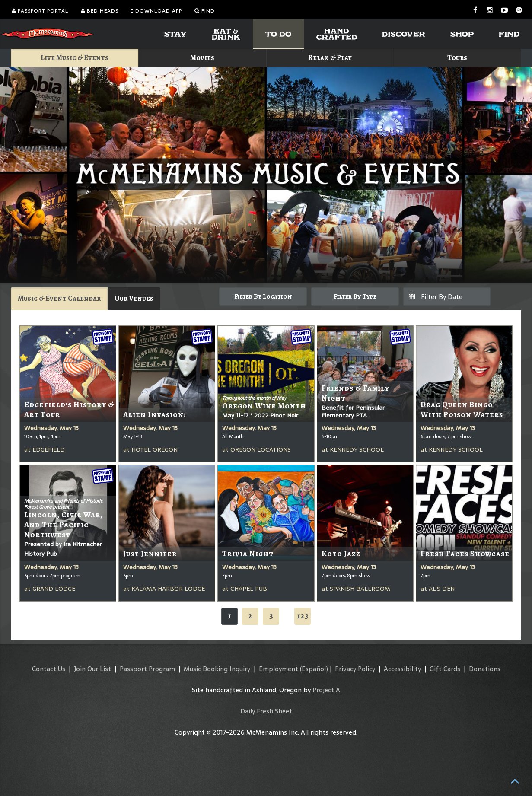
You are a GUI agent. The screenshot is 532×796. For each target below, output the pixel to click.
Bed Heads (100, 11)
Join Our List (92, 669)
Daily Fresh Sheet (266, 711)
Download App (156, 11)
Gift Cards (445, 669)
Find (205, 11)
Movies (202, 58)
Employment (279, 669)
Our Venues (134, 298)
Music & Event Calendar (59, 298)
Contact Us (49, 669)
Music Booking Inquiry (217, 669)
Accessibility (402, 669)
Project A (326, 690)
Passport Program (147, 669)
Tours (457, 58)
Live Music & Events (75, 58)
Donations (485, 669)
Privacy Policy (355, 669)
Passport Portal (40, 11)
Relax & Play (330, 58)
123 (303, 616)
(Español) (314, 669)
